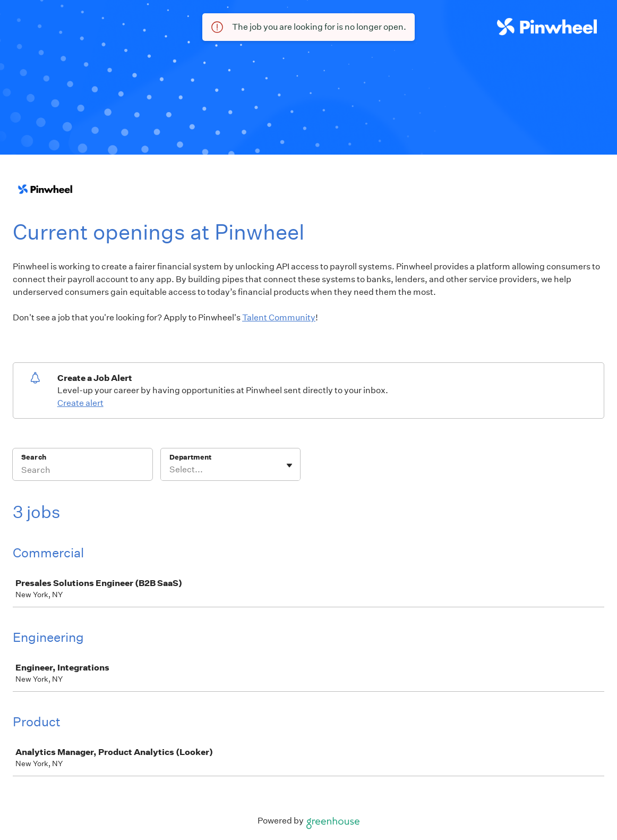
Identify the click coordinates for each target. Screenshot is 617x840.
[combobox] (170, 470)
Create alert (80, 403)
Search (34, 457)
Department (190, 457)
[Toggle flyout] (289, 465)
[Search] (83, 471)
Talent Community (279, 317)
